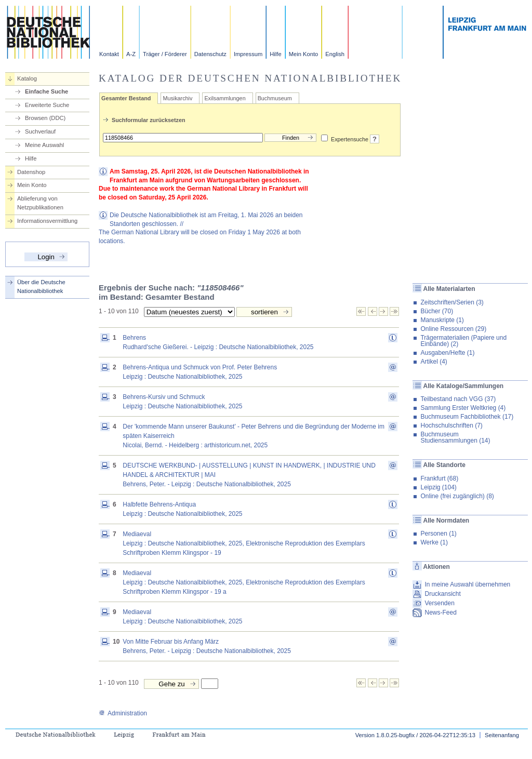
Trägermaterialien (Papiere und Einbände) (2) (463, 341)
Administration (123, 713)
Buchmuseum (275, 98)
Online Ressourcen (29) (453, 329)
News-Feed (440, 612)
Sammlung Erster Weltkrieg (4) (463, 408)
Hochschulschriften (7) (451, 425)
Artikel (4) (434, 362)
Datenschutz (210, 54)
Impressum (248, 54)
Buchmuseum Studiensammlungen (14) (455, 437)
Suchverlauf (40, 131)
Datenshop (31, 172)
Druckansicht (442, 594)
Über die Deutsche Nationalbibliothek (41, 287)
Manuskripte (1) (442, 320)
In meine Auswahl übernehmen (467, 584)
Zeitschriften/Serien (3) (452, 302)
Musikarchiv (177, 98)
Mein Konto (304, 54)
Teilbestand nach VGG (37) (458, 399)
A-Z (131, 54)
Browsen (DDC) (45, 118)
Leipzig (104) (438, 487)
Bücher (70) (437, 311)
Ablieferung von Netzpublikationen (40, 203)
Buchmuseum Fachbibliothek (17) (467, 417)
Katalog (27, 78)
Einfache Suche (46, 91)
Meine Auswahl (44, 145)
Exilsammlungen (225, 98)
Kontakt (109, 54)
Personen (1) (438, 534)
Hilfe (275, 54)
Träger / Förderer (165, 54)
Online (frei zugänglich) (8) (457, 496)
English (335, 54)
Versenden (439, 603)
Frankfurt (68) (439, 478)
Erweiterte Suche (47, 105)
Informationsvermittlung (47, 221)
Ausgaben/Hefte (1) (447, 353)
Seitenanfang (502, 735)
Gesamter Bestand (126, 98)
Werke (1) (434, 542)
